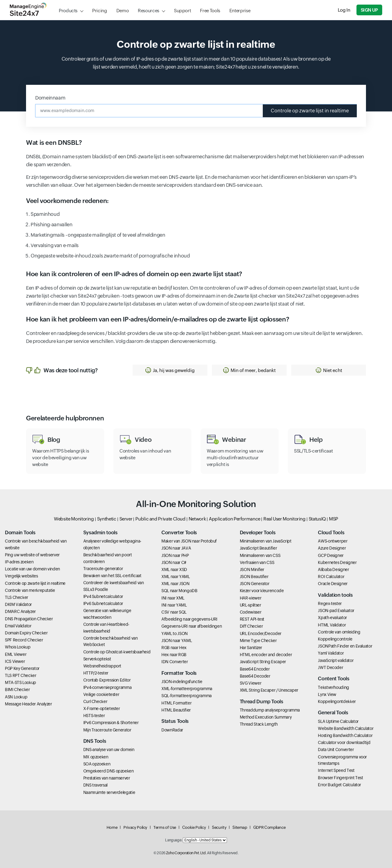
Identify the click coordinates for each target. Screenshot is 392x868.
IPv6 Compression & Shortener (111, 723)
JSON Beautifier (254, 577)
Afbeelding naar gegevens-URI (189, 619)
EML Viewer (16, 654)
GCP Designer (331, 555)
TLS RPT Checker (21, 675)
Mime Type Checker (258, 641)
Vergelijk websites (21, 576)
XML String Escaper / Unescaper (269, 690)
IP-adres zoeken (19, 562)
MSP (334, 519)
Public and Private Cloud (160, 519)
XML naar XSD (174, 569)
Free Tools (210, 11)
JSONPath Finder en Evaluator (345, 646)
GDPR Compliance (269, 827)
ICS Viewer (15, 661)
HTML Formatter (176, 703)
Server (126, 519)
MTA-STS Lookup (21, 682)
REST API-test (252, 619)
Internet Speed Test (336, 770)
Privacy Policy (135, 827)
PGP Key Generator (22, 668)
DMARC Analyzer (20, 611)
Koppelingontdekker (337, 701)
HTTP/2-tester (96, 673)
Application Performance (235, 519)
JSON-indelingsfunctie (182, 682)
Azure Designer (332, 548)
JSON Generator (255, 584)
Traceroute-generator (103, 569)
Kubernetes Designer (337, 562)
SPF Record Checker (24, 640)
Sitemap (240, 827)
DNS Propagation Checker (29, 619)
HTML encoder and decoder (266, 655)
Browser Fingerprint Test (340, 778)
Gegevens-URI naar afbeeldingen (192, 626)
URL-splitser (251, 605)
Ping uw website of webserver (32, 555)
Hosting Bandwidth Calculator (345, 735)
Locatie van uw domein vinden (32, 569)
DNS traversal (95, 785)
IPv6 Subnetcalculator (103, 603)
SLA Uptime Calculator (338, 721)
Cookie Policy (194, 827)
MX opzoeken (96, 757)
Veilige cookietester (101, 694)
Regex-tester (330, 603)
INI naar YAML (174, 605)
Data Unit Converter (336, 750)
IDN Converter (175, 662)
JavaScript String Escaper (263, 662)
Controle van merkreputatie (30, 590)
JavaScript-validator (336, 660)
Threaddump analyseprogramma (270, 710)
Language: (174, 840)
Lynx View (327, 694)
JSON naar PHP (175, 555)
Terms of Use (165, 827)
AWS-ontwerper (333, 541)
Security (219, 827)
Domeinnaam (50, 98)
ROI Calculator (331, 577)
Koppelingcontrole (335, 639)
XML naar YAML (175, 577)
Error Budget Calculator (339, 785)
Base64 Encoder (255, 669)
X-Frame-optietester (102, 708)
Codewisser (251, 612)
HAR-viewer (251, 598)
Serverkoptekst (97, 659)
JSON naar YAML (177, 641)
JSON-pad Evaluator (336, 611)
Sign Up (369, 10)
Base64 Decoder (255, 676)
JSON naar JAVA (176, 548)
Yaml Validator (331, 653)
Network (197, 519)
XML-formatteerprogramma (187, 689)
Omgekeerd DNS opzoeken (109, 771)
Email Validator (18, 626)
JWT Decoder (330, 667)
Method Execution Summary (266, 717)
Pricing (100, 11)
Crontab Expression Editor (107, 680)
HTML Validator (332, 625)
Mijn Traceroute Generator (107, 730)
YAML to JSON (175, 633)
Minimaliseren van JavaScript (266, 541)
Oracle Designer (333, 584)
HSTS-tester (94, 716)
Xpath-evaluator (332, 618)
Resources (149, 11)
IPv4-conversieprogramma (107, 687)
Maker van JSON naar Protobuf (189, 541)
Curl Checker (95, 701)
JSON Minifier (252, 569)
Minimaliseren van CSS (260, 555)
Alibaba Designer (333, 569)
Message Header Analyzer (28, 704)
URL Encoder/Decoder (261, 633)
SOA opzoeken (97, 764)
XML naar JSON (175, 584)
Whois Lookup (18, 647)
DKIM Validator (18, 604)
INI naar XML (173, 598)
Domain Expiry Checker (26, 633)
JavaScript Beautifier (258, 548)
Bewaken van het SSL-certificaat (112, 576)
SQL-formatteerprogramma (187, 696)
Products (68, 11)
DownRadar (172, 730)
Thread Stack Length (259, 724)
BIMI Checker (17, 690)
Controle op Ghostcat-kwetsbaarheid (117, 652)
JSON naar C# (174, 562)
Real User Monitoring (285, 519)
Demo (123, 11)
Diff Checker (251, 626)
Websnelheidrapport (102, 666)
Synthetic (107, 519)
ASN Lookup (16, 697)
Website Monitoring (74, 519)
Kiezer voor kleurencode (262, 591)
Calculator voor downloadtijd (344, 742)
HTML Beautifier (176, 710)
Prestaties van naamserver (107, 778)
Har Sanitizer (251, 648)
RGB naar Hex (174, 648)
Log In (344, 10)
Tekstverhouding (334, 687)
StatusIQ (317, 519)
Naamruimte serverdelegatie (109, 792)
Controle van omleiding (339, 632)
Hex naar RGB (174, 655)
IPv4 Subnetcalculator (103, 596)
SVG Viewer (251, 683)
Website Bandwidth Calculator (346, 728)
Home (112, 827)
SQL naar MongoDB (179, 591)
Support (182, 11)
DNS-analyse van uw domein (109, 750)
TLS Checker (17, 597)
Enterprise (240, 11)
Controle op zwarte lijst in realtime (310, 111)
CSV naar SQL (174, 612)
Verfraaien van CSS (257, 562)
